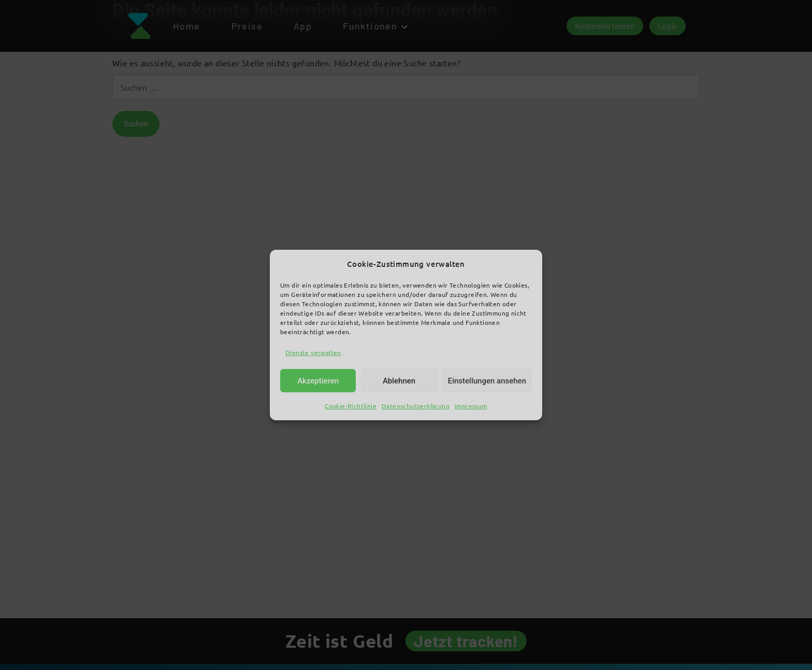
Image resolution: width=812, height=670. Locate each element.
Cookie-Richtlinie (351, 406)
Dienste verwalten (313, 352)
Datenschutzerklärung (416, 406)
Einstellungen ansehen (487, 381)
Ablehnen (399, 381)
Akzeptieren (318, 381)
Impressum (471, 406)
